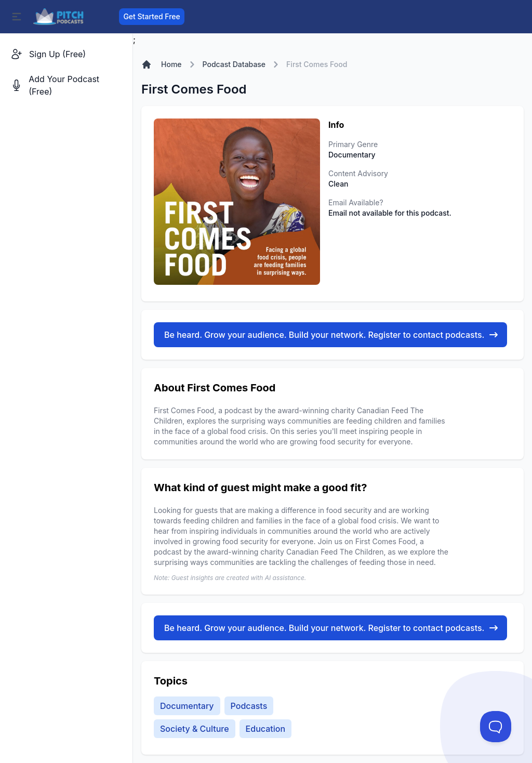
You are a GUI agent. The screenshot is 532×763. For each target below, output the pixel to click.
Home (171, 64)
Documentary (187, 706)
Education (265, 729)
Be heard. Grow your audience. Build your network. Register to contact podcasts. (331, 335)
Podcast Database (234, 64)
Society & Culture (195, 729)
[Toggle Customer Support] (496, 727)
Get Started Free (151, 16)
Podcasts (249, 706)
